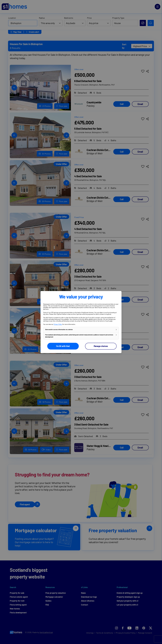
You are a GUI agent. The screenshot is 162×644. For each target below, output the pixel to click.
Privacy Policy (58, 324)
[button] (81, 330)
